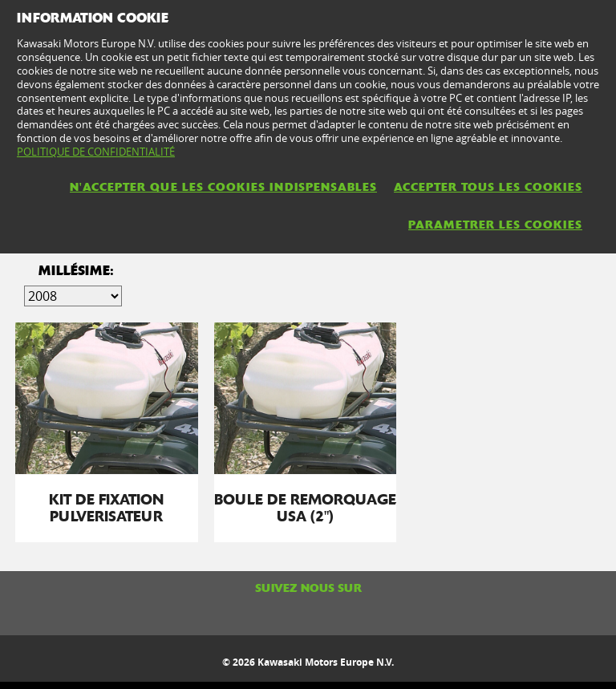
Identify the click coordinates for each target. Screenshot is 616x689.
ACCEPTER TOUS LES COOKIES (488, 187)
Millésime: (76, 271)
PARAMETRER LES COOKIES (495, 225)
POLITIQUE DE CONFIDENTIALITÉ (96, 152)
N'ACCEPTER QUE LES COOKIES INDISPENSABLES (223, 187)
